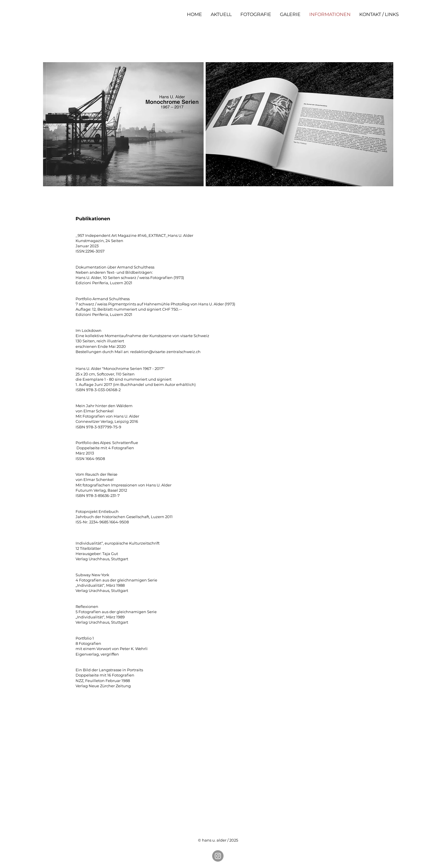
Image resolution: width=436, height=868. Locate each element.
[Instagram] (218, 856)
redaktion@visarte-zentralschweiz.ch (165, 352)
